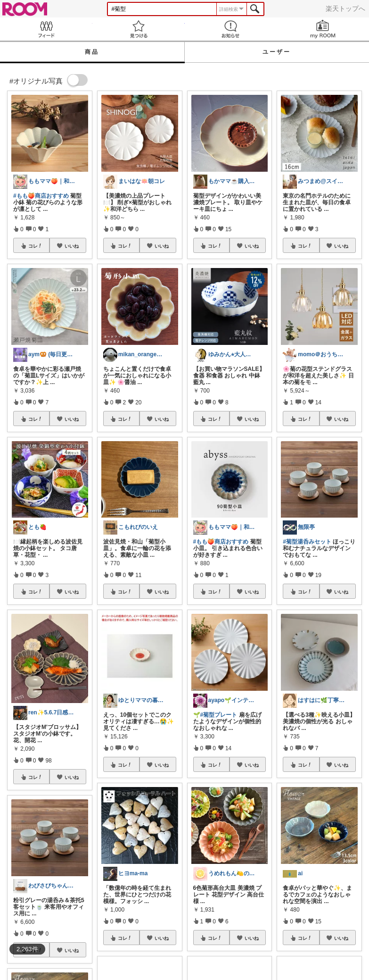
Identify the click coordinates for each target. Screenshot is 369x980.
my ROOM (323, 29)
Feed (46, 29)
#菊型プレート (219, 715)
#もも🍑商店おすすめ (41, 196)
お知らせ (231, 29)
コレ (35, 246)
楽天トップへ (345, 8)
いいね (72, 246)
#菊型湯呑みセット (307, 542)
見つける (139, 29)
